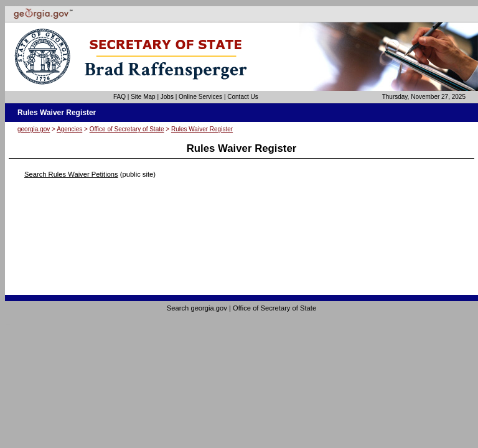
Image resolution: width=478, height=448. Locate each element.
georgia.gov (34, 129)
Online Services (200, 97)
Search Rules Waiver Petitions (71, 174)
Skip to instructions (35, 5)
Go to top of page (7, 324)
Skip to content (40, 5)
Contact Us (242, 97)
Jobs (167, 97)
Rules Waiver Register (202, 129)
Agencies (69, 129)
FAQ (119, 97)
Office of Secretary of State (127, 129)
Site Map (143, 97)
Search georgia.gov (197, 308)
